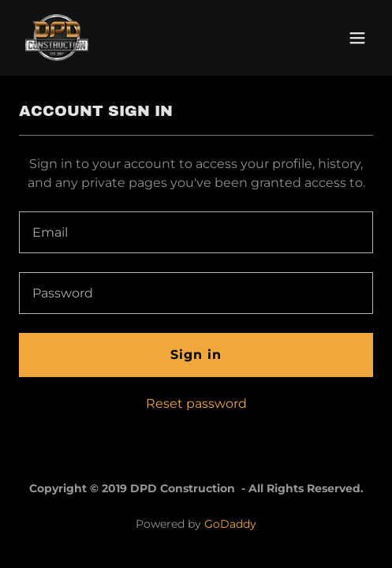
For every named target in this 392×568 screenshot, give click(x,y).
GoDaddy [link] (230, 524)
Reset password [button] (196, 404)
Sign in (196, 355)
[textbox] (196, 232)
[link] (57, 38)
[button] (357, 38)
